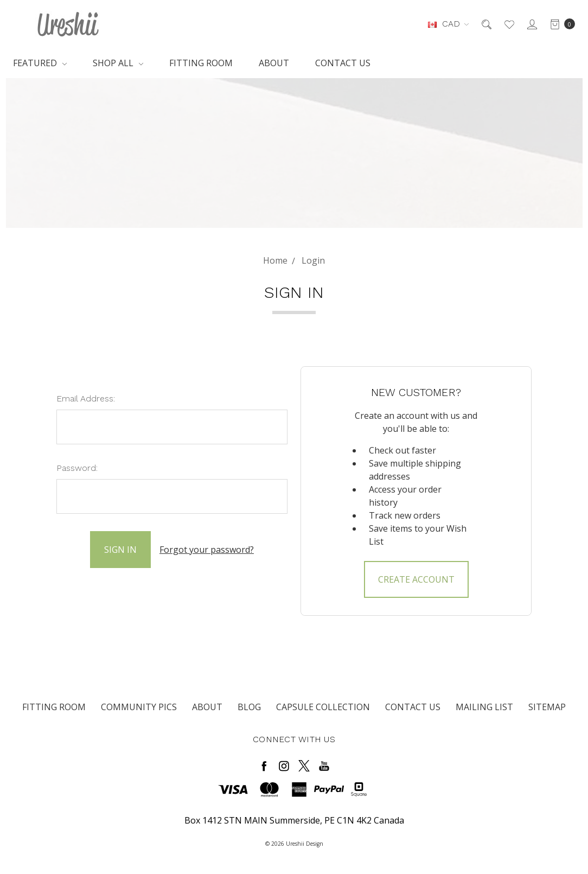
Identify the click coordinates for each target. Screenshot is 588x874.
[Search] (486, 24)
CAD (448, 24)
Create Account (416, 579)
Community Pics (139, 707)
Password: (77, 468)
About (274, 63)
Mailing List (484, 707)
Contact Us (343, 63)
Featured (40, 63)
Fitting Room (201, 63)
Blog (249, 707)
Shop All (118, 63)
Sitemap (547, 707)
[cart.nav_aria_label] (560, 24)
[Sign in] (531, 24)
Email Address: (86, 398)
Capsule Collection (323, 707)
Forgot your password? (207, 550)
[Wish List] (509, 24)
